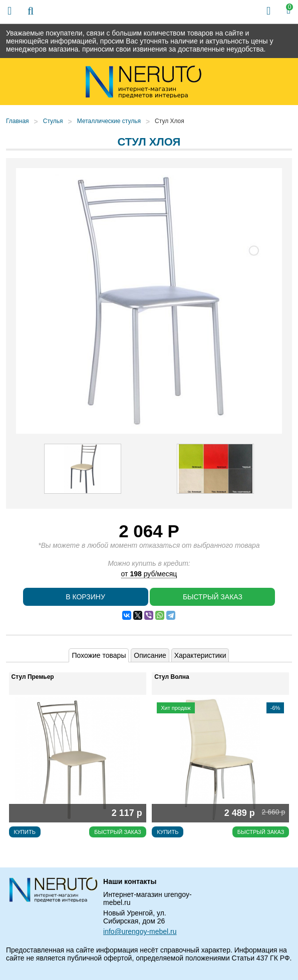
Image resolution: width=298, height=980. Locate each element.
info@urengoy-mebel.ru (140, 931)
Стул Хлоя (170, 121)
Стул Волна (172, 677)
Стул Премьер (33, 677)
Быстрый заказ (213, 597)
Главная (18, 121)
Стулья (53, 121)
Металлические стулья (109, 121)
